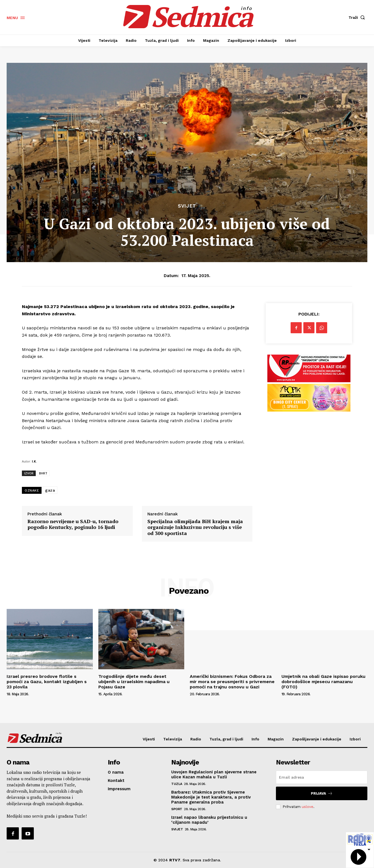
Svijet (187, 206)
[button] (358, 17)
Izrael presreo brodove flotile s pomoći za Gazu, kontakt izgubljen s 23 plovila (47, 682)
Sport (177, 809)
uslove (308, 807)
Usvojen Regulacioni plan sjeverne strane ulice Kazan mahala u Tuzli (214, 774)
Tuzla (177, 784)
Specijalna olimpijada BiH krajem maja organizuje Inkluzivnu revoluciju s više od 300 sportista (195, 527)
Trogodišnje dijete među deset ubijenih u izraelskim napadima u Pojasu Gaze (134, 682)
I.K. (34, 461)
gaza (50, 490)
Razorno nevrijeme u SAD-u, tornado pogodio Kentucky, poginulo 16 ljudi (73, 524)
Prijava (322, 793)
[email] (322, 777)
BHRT (43, 473)
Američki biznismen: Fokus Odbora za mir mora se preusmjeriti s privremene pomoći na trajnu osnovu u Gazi (232, 682)
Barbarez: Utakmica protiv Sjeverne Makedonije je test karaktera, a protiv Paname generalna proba (211, 797)
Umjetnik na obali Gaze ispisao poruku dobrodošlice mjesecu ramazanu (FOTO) (323, 682)
